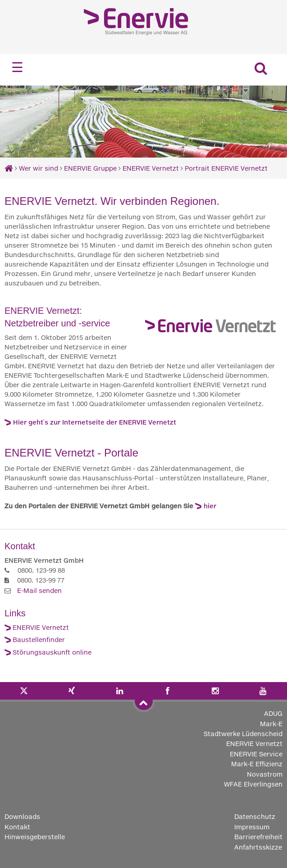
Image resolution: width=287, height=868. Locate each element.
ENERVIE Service (256, 754)
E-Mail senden (39, 590)
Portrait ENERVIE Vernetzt (226, 168)
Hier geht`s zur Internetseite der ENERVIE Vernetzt (95, 422)
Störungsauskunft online (52, 652)
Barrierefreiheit (258, 837)
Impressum (252, 827)
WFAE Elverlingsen (253, 784)
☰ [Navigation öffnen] (17, 67)
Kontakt (17, 827)
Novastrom (265, 774)
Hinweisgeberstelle (35, 837)
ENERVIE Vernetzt (151, 168)
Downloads (22, 816)
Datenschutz (255, 816)
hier (210, 506)
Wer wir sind (39, 168)
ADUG (273, 713)
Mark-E (271, 724)
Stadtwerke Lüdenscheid (243, 734)
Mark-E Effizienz (257, 764)
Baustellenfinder (39, 640)
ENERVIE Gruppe (91, 168)
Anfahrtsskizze (258, 847)
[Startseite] (9, 168)
